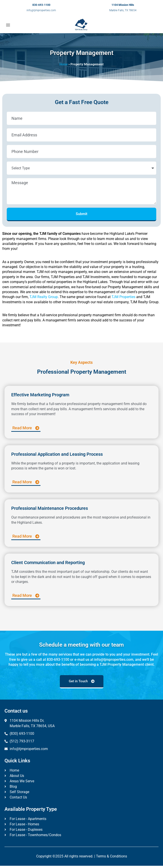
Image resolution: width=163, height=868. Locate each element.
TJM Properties (123, 297)
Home (64, 64)
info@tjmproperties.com (41, 10)
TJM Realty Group (44, 297)
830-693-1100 (41, 5)
